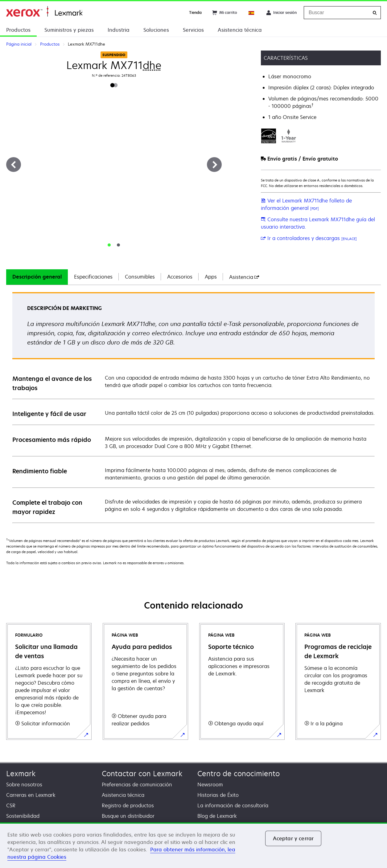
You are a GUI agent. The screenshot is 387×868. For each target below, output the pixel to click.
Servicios (193, 30)
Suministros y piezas (69, 30)
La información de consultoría (233, 805)
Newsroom (210, 784)
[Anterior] (14, 165)
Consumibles (140, 277)
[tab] (109, 245)
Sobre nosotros (24, 784)
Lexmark (21, 774)
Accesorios (180, 277)
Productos (18, 30)
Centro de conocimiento (239, 774)
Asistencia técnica (240, 30)
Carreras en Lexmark (31, 795)
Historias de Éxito (218, 795)
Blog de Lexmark (217, 816)
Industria (119, 30)
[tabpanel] (193, 407)
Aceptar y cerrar (293, 838)
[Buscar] (375, 13)
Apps (211, 277)
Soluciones (156, 30)
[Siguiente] (214, 165)
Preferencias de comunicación (137, 784)
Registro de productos (128, 805)
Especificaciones (93, 277)
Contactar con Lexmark (142, 774)
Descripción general (37, 277)
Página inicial (44, 12)
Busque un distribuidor (128, 816)
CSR (11, 805)
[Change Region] (252, 13)
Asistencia (244, 277)
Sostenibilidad (23, 816)
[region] (193, 845)
